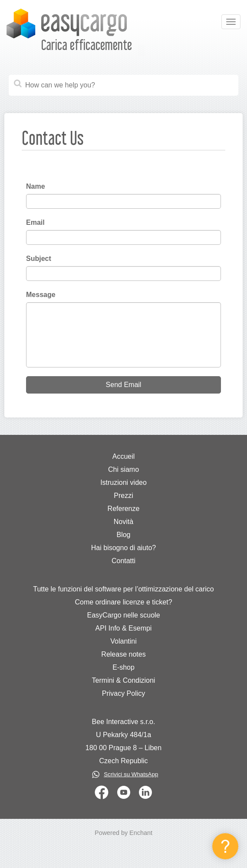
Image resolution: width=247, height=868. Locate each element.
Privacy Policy (124, 693)
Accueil (124, 456)
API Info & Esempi (124, 628)
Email (35, 222)
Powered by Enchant (123, 833)
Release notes (123, 654)
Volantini (123, 641)
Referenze (124, 509)
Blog (123, 535)
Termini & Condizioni (124, 680)
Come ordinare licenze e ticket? (123, 602)
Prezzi (123, 496)
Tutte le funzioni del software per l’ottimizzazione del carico (123, 589)
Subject (39, 259)
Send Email (124, 385)
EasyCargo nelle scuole (123, 615)
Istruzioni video (123, 482)
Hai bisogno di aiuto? (123, 548)
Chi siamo (123, 469)
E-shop (123, 667)
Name (36, 186)
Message (41, 295)
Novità (123, 522)
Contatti (123, 561)
